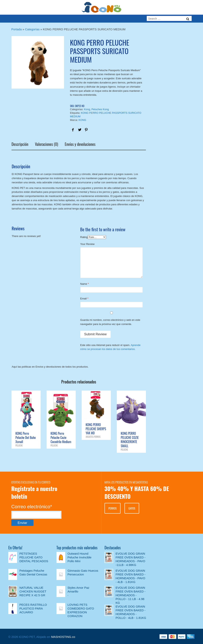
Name (84, 284)
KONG (82, 120)
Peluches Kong (100, 109)
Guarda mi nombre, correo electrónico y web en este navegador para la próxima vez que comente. (110, 322)
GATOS (132, 508)
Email (84, 299)
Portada (17, 29)
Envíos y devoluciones (80, 145)
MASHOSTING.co (63, 637)
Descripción (20, 145)
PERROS (113, 508)
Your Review (88, 244)
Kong (87, 109)
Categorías (32, 29)
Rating (84, 237)
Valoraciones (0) (46, 145)
